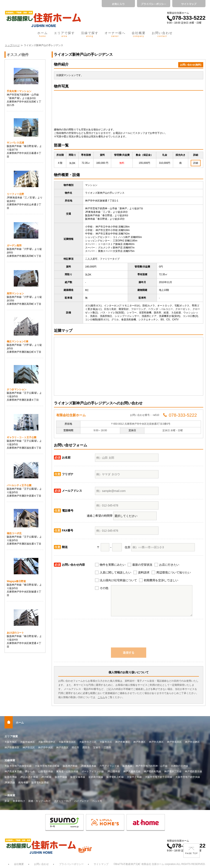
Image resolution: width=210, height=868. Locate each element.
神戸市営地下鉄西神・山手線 (152, 766)
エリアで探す (64, 34)
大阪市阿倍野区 (47, 742)
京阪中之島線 (134, 777)
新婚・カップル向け (39, 801)
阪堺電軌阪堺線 (40, 783)
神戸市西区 (62, 747)
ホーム (43, 34)
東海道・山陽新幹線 (67, 771)
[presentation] (129, 635)
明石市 (75, 747)
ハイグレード (82, 801)
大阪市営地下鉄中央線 (188, 777)
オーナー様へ (115, 34)
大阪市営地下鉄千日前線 (159, 777)
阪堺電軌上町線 (115, 777)
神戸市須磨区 (192, 742)
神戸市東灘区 (123, 742)
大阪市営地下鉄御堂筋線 (18, 766)
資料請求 (144, 572)
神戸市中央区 (46, 747)
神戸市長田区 (174, 742)
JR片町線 (46, 777)
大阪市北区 (106, 742)
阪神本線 (127, 766)
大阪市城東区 (27, 742)
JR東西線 (10, 783)
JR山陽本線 (114, 771)
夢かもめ (30, 771)
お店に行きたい (169, 565)
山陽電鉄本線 (46, 771)
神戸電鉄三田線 (173, 771)
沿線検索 (10, 760)
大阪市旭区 (11, 742)
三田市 (107, 747)
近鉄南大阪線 (96, 777)
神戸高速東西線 (13, 771)
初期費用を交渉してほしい (161, 580)
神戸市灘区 (139, 742)
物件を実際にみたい (113, 565)
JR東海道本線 (88, 766)
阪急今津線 (11, 777)
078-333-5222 (186, 18)
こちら (101, 697)
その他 (104, 588)
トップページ (12, 45)
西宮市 (86, 747)
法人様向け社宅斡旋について (118, 580)
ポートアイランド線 (93, 771)
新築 (7, 801)
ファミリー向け (62, 801)
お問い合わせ (162, 34)
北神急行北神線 (179, 766)
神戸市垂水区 (12, 747)
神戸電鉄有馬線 (152, 771)
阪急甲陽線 (61, 777)
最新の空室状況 (142, 565)
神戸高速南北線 (132, 771)
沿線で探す (90, 34)
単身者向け (19, 801)
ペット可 (97, 801)
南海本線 (23, 783)
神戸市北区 (29, 747)
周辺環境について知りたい (173, 572)
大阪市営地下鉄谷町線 (47, 766)
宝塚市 (97, 747)
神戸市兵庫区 (156, 742)
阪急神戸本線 (70, 766)
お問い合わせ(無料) (191, 65)
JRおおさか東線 (29, 777)
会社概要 (139, 34)
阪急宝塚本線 (78, 777)
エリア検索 (11, 736)
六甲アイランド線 (109, 766)
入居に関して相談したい (115, 572)
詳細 (196, 163)
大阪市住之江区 (88, 742)
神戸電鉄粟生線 (193, 771)
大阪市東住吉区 (67, 742)
